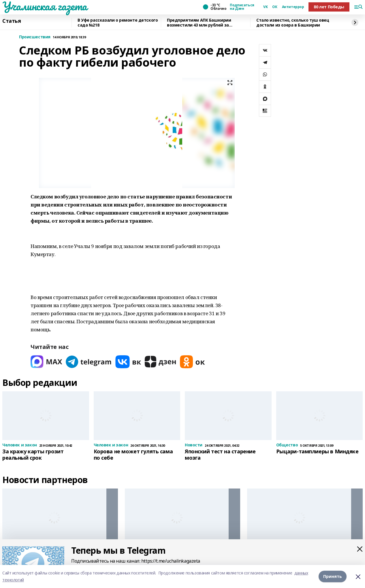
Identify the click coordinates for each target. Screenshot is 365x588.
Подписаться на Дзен (242, 7)
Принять (333, 576)
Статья (12, 21)
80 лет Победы (329, 7)
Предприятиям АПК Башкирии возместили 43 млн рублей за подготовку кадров (199, 23)
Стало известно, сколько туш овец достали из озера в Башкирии (293, 23)
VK (265, 7)
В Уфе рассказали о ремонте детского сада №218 (118, 23)
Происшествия (35, 37)
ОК (275, 7)
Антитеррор (293, 7)
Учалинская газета (45, 6)
